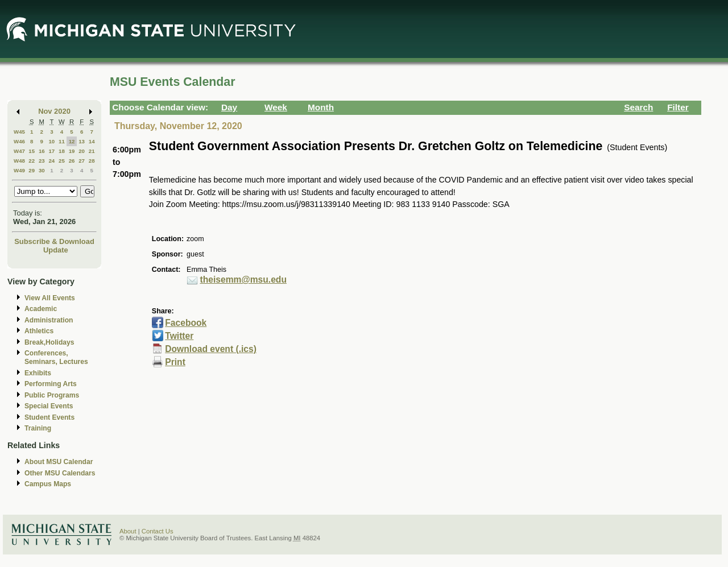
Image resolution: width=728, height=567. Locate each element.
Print (175, 362)
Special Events (49, 406)
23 (42, 161)
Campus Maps (48, 484)
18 (62, 151)
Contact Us (158, 531)
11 (62, 141)
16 (42, 151)
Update (56, 250)
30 (42, 170)
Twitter (179, 336)
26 (72, 161)
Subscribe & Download (54, 241)
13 (82, 141)
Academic (41, 309)
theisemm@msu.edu (243, 280)
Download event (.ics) (211, 349)
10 (51, 141)
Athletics (39, 331)
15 (32, 151)
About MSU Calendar (59, 462)
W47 (19, 151)
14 (92, 141)
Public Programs (52, 395)
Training (38, 428)
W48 (19, 161)
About (128, 531)
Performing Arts (51, 384)
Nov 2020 (54, 111)
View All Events (50, 298)
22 (32, 161)
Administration (49, 320)
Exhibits (38, 373)
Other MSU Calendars (60, 473)
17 (51, 151)
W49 (19, 170)
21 (92, 151)
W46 (19, 141)
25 (62, 161)
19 (72, 151)
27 (82, 161)
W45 (19, 132)
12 (72, 141)
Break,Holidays (49, 342)
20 (82, 151)
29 (32, 170)
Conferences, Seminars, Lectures (56, 357)
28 (92, 161)
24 (51, 161)
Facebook (186, 323)
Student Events (49, 417)
